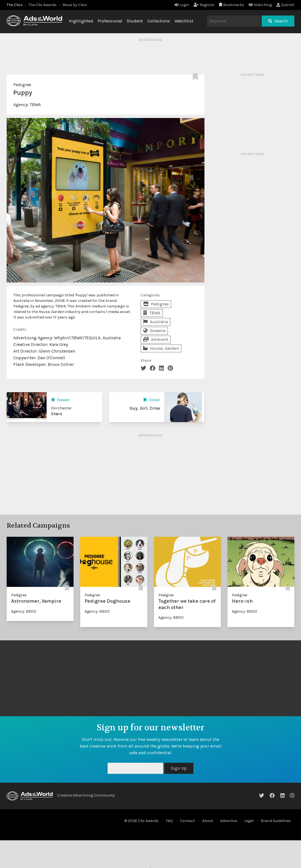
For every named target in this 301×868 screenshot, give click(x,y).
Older (152, 400)
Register (204, 5)
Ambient (156, 339)
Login (182, 5)
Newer (60, 400)
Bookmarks (232, 5)
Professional (110, 21)
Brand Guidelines (276, 821)
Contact (188, 821)
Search (278, 21)
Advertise (229, 821)
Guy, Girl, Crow (145, 408)
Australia (155, 322)
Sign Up (179, 768)
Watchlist (184, 21)
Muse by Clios (75, 5)
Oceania (154, 331)
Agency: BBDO (24, 611)
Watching (260, 5)
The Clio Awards (43, 5)
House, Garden (161, 348)
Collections (159, 21)
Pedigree (22, 85)
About (208, 821)
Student (135, 21)
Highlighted (81, 21)
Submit (285, 5)
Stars (57, 414)
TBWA (35, 105)
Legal (249, 821)
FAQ (169, 821)
